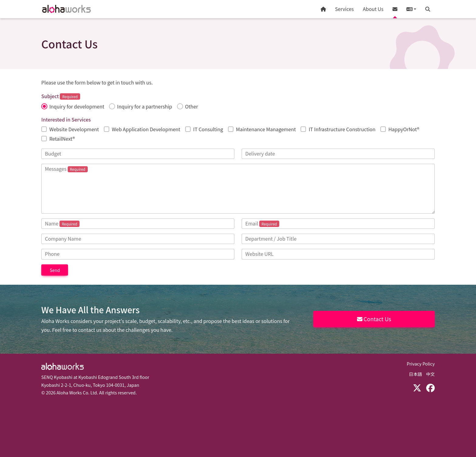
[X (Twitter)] (417, 387)
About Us (373, 9)
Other (191, 106)
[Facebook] (430, 387)
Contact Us (374, 319)
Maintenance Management (266, 129)
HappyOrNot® (404, 129)
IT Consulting (208, 129)
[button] (411, 9)
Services (345, 9)
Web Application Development (146, 129)
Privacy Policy (421, 364)
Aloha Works (63, 366)
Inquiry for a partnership (145, 106)
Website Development (74, 129)
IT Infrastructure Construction (342, 129)
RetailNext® (62, 139)
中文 (430, 374)
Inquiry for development (77, 106)
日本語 (415, 374)
